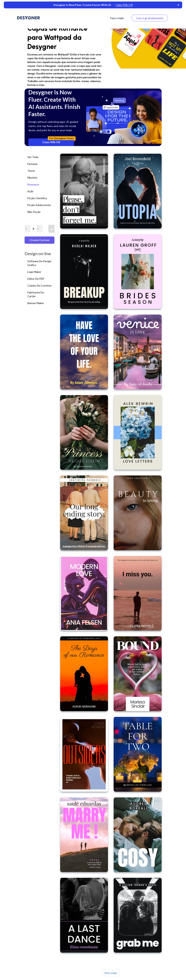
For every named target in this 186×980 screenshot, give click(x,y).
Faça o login (117, 18)
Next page (111, 973)
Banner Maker (36, 303)
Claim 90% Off (58, 141)
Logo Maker (34, 272)
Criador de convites (40, 286)
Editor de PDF (36, 279)
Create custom (40, 240)
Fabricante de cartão (36, 294)
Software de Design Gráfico (39, 263)
